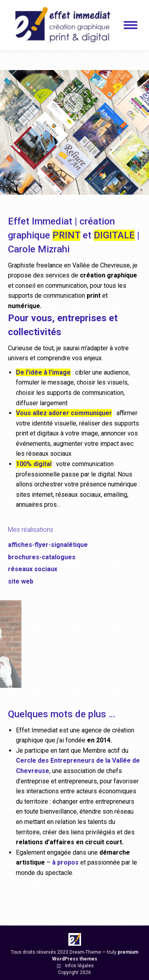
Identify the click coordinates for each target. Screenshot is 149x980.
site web (21, 581)
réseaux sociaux (33, 569)
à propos (65, 862)
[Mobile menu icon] (131, 25)
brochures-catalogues (42, 557)
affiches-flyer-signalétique (48, 545)
